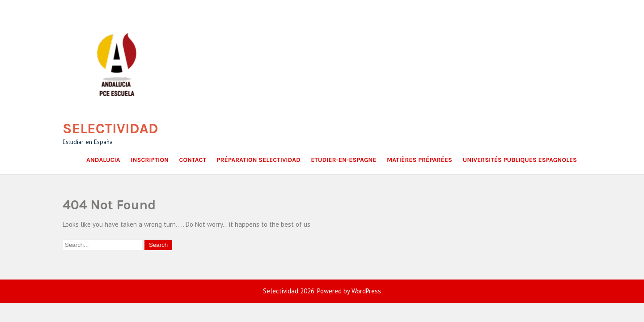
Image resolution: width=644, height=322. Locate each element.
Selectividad (110, 129)
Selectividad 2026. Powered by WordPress (322, 291)
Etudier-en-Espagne (343, 160)
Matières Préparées (419, 160)
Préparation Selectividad (258, 160)
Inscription (150, 160)
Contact (193, 160)
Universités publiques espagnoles (520, 160)
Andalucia (103, 160)
